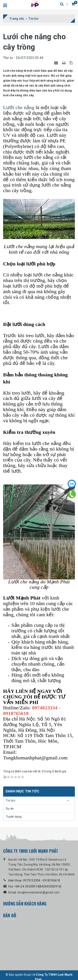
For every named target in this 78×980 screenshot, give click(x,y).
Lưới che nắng (19, 107)
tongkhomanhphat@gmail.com (38, 892)
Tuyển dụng (14, 817)
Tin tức (11, 800)
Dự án (10, 809)
